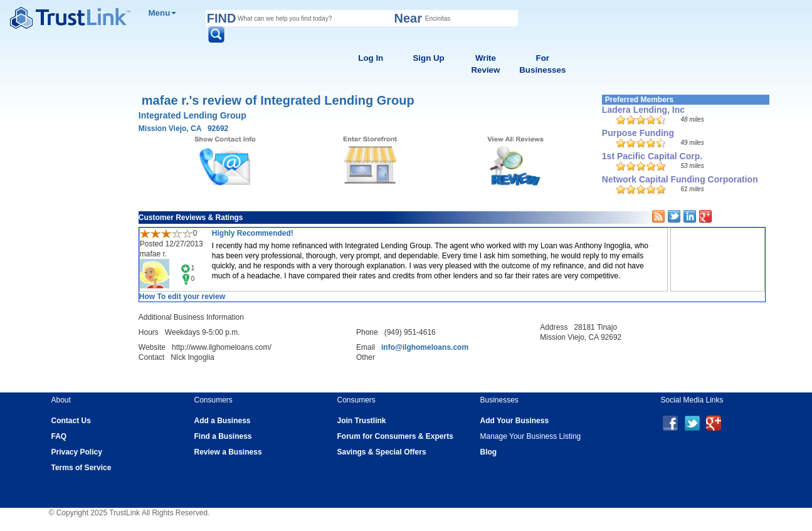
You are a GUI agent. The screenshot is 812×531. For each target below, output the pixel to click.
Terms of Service (82, 468)
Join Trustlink (362, 421)
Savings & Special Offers (382, 452)
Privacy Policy (77, 452)
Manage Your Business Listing (531, 436)
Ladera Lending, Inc (643, 110)
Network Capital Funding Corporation (680, 179)
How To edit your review (182, 297)
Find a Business (223, 436)
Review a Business (228, 452)
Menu (163, 13)
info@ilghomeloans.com (425, 347)
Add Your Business (515, 421)
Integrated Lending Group (192, 115)
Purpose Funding (638, 133)
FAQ (59, 436)
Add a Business (223, 421)
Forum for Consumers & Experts (395, 436)
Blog (489, 452)
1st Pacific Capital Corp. (652, 156)
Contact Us (71, 421)
